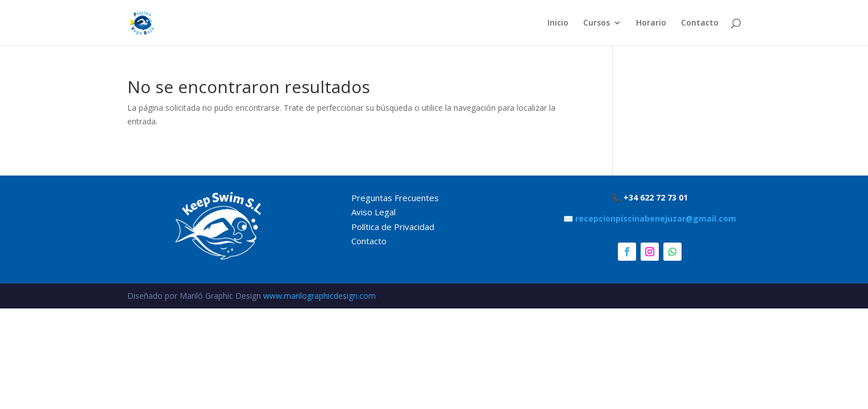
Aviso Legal (373, 212)
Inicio (558, 23)
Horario (651, 23)
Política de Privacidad (393, 227)
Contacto (700, 23)
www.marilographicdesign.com (319, 296)
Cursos (597, 23)
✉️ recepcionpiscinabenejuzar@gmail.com (650, 218)
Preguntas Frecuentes (395, 198)
